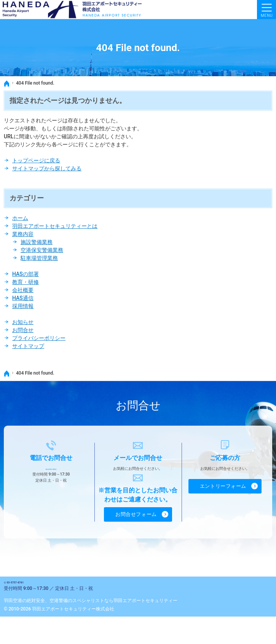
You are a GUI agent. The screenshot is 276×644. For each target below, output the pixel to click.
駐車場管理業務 (39, 258)
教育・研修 (26, 282)
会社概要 (23, 290)
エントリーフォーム (223, 484)
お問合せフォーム (136, 512)
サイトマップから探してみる (47, 168)
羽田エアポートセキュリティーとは (55, 226)
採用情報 (23, 306)
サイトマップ (28, 346)
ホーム (20, 218)
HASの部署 (26, 274)
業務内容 (23, 234)
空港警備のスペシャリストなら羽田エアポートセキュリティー (113, 607)
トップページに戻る (36, 160)
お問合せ (23, 330)
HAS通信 (23, 298)
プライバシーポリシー (39, 338)
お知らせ (23, 322)
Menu (266, 10)
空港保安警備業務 (42, 250)
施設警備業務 (37, 242)
